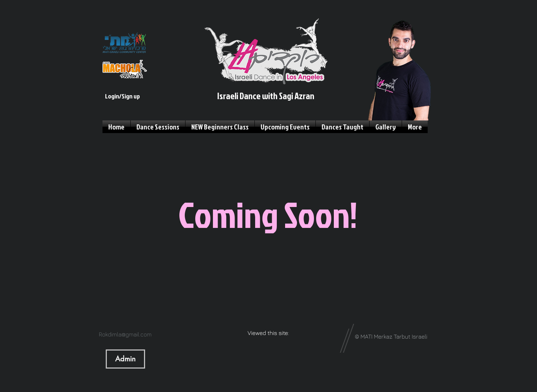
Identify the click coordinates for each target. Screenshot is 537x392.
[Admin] (125, 359)
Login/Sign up (123, 96)
